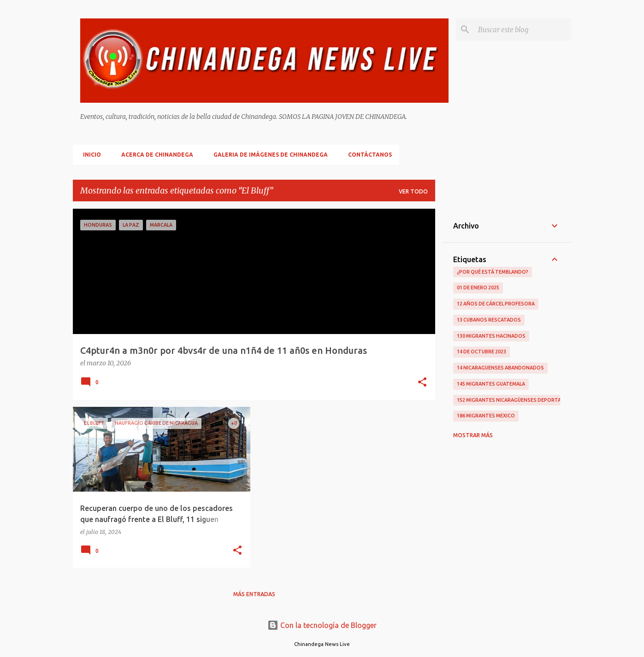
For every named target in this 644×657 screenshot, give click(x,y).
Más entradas (254, 594)
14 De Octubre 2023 (482, 352)
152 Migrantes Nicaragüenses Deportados (514, 400)
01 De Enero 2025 (478, 287)
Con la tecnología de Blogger (322, 625)
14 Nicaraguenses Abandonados (500, 368)
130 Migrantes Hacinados (491, 336)
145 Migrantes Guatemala (491, 384)
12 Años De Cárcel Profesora (496, 304)
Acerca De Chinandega (154, 155)
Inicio (89, 155)
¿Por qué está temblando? (493, 272)
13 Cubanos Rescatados (489, 320)
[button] (422, 383)
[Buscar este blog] (523, 29)
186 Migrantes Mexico (486, 416)
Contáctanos (367, 155)
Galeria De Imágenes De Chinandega (268, 155)
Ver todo (413, 191)
